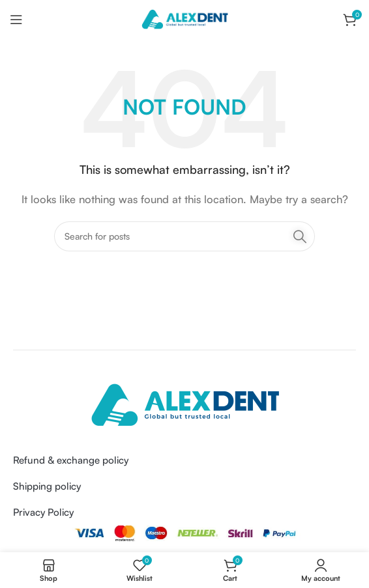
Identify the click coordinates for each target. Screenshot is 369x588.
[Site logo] (184, 19)
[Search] (184, 236)
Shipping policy (47, 486)
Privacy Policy (43, 512)
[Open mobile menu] (16, 20)
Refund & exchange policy (71, 460)
